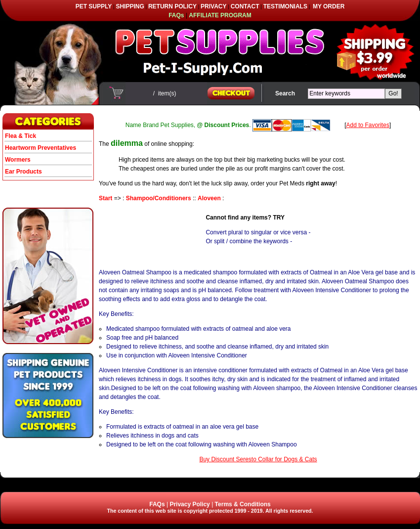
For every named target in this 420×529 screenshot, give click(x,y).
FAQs (157, 504)
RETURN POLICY (172, 6)
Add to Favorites (368, 125)
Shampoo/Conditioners (159, 198)
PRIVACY (213, 6)
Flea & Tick (21, 136)
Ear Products (23, 172)
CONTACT (245, 6)
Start (105, 198)
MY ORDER (329, 6)
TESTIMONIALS (285, 6)
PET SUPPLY (94, 6)
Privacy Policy (189, 504)
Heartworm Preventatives (41, 148)
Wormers (18, 160)
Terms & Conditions (243, 504)
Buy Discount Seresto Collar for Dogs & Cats (258, 459)
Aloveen (209, 198)
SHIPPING (130, 6)
